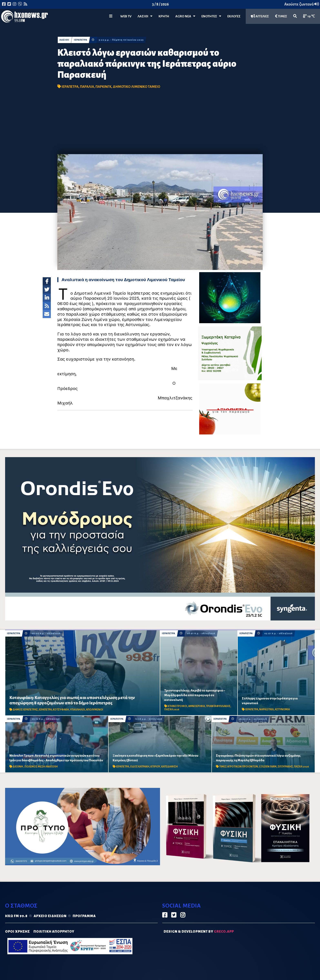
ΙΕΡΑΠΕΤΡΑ (81, 40)
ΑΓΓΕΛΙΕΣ (260, 16)
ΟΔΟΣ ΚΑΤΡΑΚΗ (140, 767)
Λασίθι (145, 16)
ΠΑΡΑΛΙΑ (87, 87)
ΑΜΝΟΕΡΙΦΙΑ (197, 706)
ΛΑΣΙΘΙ (64, 40)
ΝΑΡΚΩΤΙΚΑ (266, 709)
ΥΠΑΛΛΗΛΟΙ (77, 710)
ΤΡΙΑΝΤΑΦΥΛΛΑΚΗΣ (218, 706)
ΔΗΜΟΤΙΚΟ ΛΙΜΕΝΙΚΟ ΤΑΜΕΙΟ (137, 87)
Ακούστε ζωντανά (302, 4)
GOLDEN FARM (268, 767)
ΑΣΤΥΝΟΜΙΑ (282, 709)
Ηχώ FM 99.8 (16, 916)
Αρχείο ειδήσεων (50, 916)
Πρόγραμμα (84, 916)
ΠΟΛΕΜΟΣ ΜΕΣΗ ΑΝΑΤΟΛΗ (41, 767)
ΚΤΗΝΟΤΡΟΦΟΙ (177, 706)
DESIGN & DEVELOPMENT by (199, 932)
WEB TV (126, 16)
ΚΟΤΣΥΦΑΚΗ (61, 710)
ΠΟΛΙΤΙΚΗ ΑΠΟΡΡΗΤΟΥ (54, 932)
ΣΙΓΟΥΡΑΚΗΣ (285, 767)
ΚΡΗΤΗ (164, 16)
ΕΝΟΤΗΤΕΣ (211, 16)
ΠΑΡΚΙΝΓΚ (103, 87)
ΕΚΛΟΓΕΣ (234, 16)
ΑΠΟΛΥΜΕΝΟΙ (94, 710)
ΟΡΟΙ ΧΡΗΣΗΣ (17, 932)
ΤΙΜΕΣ (281, 16)
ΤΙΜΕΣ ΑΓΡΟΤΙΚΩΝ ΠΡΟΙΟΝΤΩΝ (239, 767)
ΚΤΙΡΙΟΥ (155, 767)
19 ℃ (309, 16)
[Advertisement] (160, 124)
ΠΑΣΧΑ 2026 (172, 709)
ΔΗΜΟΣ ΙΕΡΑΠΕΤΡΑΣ (25, 710)
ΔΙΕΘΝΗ (18, 767)
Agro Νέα (185, 16)
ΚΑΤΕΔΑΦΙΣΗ (169, 767)
